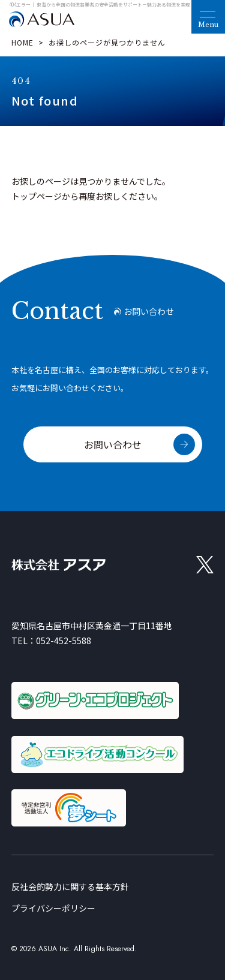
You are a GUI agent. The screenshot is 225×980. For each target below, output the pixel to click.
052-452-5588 (64, 641)
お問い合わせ (113, 444)
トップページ (37, 196)
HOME (22, 42)
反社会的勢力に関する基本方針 (70, 886)
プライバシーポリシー (53, 908)
